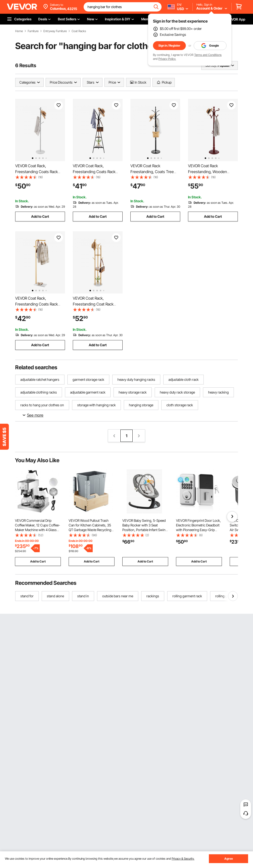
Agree (229, 859)
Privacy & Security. (183, 859)
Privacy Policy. (167, 59)
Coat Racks (79, 31)
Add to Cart (40, 216)
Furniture (33, 31)
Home (19, 31)
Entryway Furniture (55, 31)
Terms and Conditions (208, 55)
